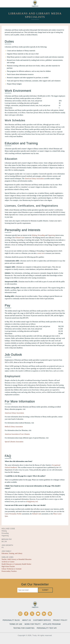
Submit (45, 590)
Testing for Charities (24, 628)
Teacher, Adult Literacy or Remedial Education (16, 559)
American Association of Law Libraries (17, 434)
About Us (26, 620)
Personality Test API (47, 628)
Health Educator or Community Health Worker (16, 564)
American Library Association (34, 179)
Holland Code (20, 238)
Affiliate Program (52, 624)
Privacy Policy (60, 620)
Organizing (51, 235)
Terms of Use (16, 624)
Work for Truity (33, 624)
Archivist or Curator (8, 562)
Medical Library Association (14, 427)
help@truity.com (32, 502)
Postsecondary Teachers (9, 571)
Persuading (41, 235)
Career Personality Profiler (13, 514)
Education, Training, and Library (12, 553)
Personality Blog (11, 620)
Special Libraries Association (14, 442)
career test (41, 253)
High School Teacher (8, 566)
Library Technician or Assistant (12, 569)
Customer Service (42, 620)
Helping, (35, 235)
